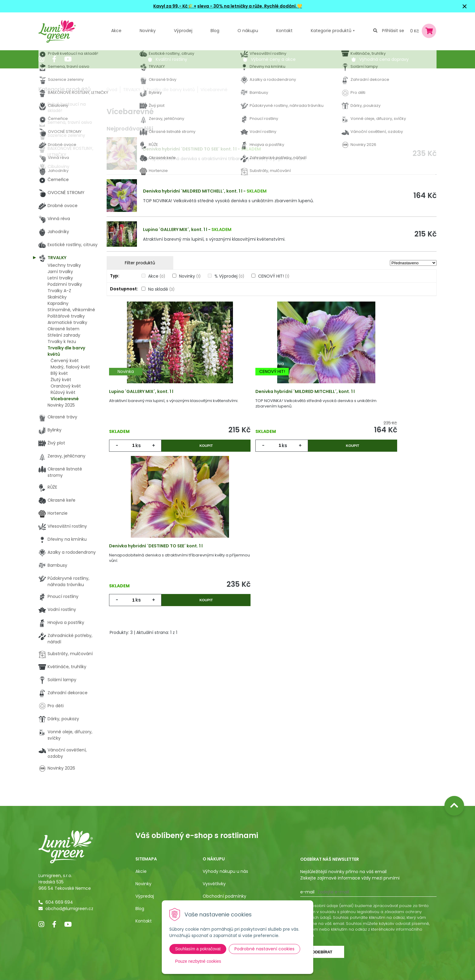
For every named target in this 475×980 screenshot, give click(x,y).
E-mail (307, 892)
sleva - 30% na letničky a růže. (230, 6)
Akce (116, 31)
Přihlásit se (393, 31)
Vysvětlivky (214, 884)
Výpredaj (145, 896)
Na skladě (161, 289)
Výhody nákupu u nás (225, 871)
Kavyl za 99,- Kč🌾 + (175, 6)
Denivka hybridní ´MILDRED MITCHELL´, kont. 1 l (193, 191)
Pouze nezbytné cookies (198, 961)
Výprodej (183, 31)
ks (140, 451)
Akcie (141, 871)
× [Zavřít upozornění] (465, 6)
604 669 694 (59, 902)
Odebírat (322, 952)
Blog (140, 909)
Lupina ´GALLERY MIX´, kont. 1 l (175, 229)
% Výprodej (229, 276)
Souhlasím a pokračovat (198, 949)
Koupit (186, 451)
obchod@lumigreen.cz (69, 909)
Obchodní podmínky (224, 896)
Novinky (148, 31)
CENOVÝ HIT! (274, 276)
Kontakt (144, 921)
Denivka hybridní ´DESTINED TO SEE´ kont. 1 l (190, 149)
